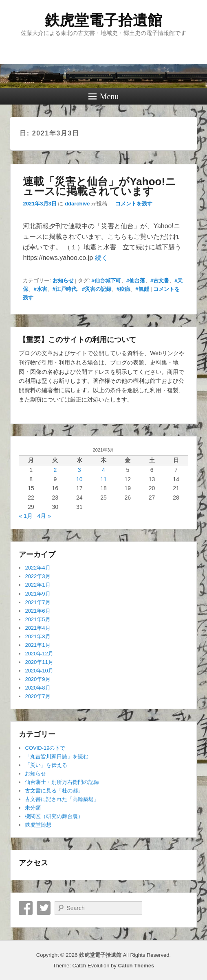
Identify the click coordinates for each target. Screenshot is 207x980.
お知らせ (63, 280)
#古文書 (160, 280)
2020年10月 (39, 671)
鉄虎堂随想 (38, 825)
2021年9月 (37, 594)
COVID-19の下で (45, 748)
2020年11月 (39, 662)
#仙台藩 (136, 280)
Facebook (26, 908)
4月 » (44, 516)
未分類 (33, 808)
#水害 (40, 289)
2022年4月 (37, 568)
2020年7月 (37, 696)
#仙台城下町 (106, 280)
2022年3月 (37, 576)
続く (101, 258)
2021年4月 (37, 628)
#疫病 (123, 289)
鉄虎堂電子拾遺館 (103, 20)
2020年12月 (39, 654)
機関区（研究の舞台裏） (54, 816)
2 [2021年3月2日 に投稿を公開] (55, 470)
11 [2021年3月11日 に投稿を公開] (103, 479)
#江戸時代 (65, 289)
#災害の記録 (97, 289)
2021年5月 (37, 619)
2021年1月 (37, 645)
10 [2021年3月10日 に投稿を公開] (79, 479)
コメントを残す (134, 204)
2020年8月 (37, 688)
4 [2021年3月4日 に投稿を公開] (103, 470)
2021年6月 (37, 611)
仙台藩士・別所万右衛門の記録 (62, 782)
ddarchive (77, 204)
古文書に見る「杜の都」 (54, 791)
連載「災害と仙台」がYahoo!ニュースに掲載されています (99, 186)
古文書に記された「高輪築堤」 (62, 799)
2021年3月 (37, 636)
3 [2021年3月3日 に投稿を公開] (79, 470)
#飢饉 (142, 289)
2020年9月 (37, 679)
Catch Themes (136, 966)
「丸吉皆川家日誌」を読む (57, 756)
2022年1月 (37, 585)
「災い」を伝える (46, 765)
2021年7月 (37, 602)
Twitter (44, 908)
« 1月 (25, 516)
